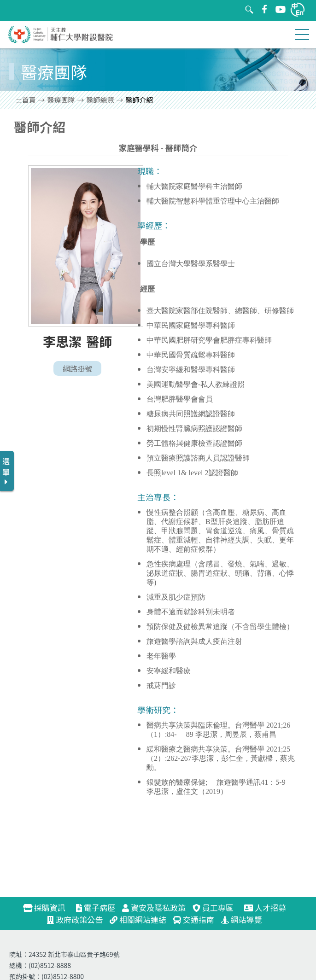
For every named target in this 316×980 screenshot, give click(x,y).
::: (19, 100)
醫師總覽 (100, 100)
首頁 (29, 100)
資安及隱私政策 (154, 907)
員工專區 (213, 907)
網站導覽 (242, 919)
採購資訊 (48, 907)
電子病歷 (96, 907)
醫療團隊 (61, 100)
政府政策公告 (75, 919)
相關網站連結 (138, 919)
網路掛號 (77, 368)
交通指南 (194, 919)
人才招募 (269, 907)
